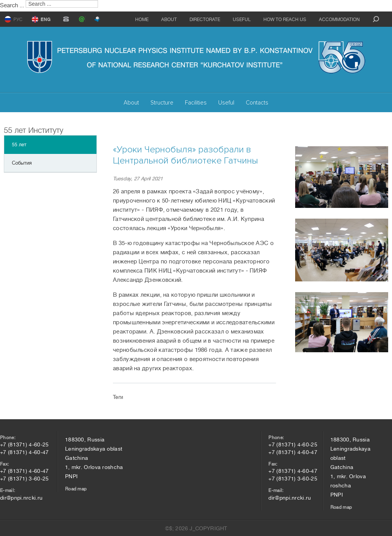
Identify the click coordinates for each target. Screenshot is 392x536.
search (376, 19)
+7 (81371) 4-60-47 (24, 452)
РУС (18, 20)
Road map (76, 489)
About (169, 20)
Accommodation (339, 20)
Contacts (257, 103)
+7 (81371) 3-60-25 (24, 479)
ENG (46, 20)
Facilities (196, 103)
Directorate (205, 20)
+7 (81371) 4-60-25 (24, 444)
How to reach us (285, 20)
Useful (242, 20)
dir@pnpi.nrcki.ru (21, 498)
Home (142, 20)
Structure (162, 103)
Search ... (12, 6)
